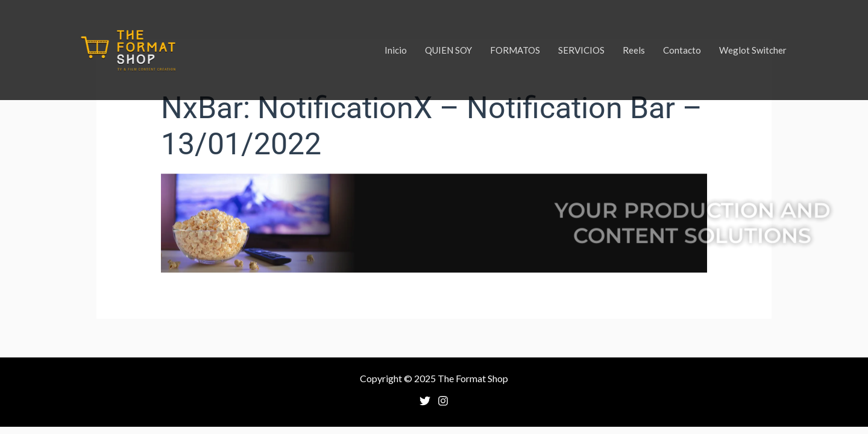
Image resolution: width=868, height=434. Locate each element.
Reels (634, 50)
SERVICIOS (581, 50)
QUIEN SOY (448, 50)
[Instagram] (443, 401)
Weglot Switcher (753, 50)
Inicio (396, 50)
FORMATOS (515, 50)
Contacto (682, 50)
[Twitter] (425, 401)
